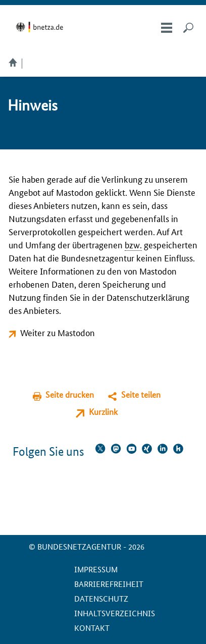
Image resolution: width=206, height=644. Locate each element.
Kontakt (92, 628)
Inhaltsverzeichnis (115, 613)
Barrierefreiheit (109, 584)
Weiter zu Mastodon (58, 332)
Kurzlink (103, 412)
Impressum (96, 569)
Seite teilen (141, 394)
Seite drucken (70, 394)
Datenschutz (101, 598)
